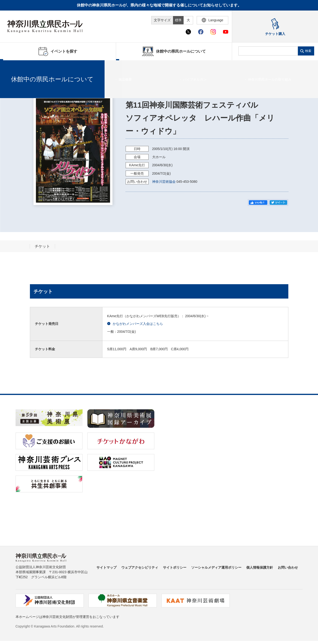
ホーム (11, 66)
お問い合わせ (288, 567)
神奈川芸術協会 (164, 182)
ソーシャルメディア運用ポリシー (216, 567)
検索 (308, 51)
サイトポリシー (175, 567)
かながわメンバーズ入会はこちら (135, 324)
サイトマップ (106, 567)
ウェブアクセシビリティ (140, 567)
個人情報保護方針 (260, 567)
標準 (178, 20)
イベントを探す (30, 66)
